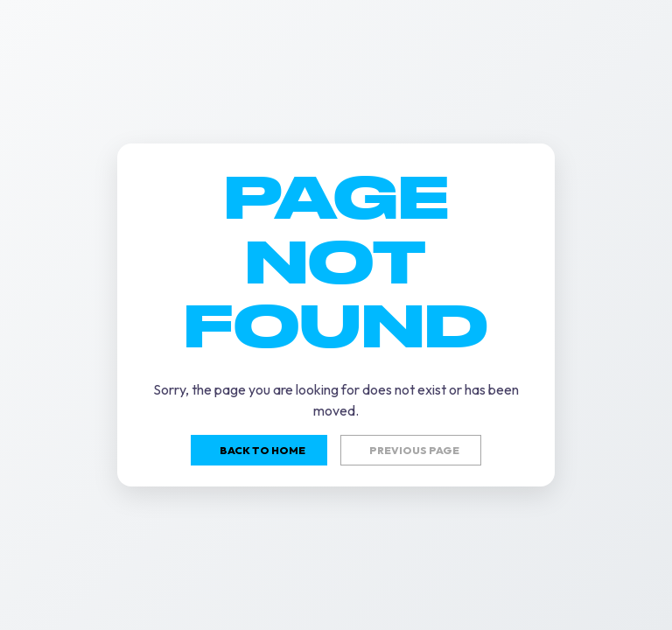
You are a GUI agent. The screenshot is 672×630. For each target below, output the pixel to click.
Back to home (262, 450)
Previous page (414, 450)
